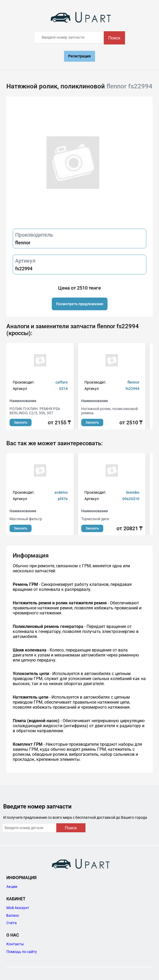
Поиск (114, 38)
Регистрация (79, 56)
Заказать (21, 422)
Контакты (15, 944)
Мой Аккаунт (18, 908)
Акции (12, 887)
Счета (12, 923)
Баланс (13, 915)
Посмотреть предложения (80, 304)
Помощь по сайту (22, 952)
